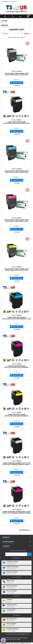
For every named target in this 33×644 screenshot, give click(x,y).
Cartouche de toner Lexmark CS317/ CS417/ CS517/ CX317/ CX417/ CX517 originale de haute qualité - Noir (16, 75)
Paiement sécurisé (12, 605)
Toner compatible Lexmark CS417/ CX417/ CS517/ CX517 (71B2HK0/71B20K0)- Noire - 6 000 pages (17, 464)
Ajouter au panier (17, 83)
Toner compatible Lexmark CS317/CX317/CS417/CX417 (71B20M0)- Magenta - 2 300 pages (17, 367)
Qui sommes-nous (12, 619)
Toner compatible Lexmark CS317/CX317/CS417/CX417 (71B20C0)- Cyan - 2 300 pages (17, 319)
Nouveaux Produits (12, 586)
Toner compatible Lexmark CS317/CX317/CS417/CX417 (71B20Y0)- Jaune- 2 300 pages (16, 416)
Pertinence (11, 34)
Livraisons (10, 600)
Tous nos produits (12, 591)
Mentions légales (11, 624)
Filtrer (26, 34)
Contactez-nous (11, 610)
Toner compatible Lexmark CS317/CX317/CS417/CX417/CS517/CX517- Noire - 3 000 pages (17, 123)
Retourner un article (12, 572)
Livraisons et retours (12, 562)
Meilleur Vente (11, 581)
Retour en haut (25, 530)
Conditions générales (12, 629)
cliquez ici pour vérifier (14, 639)
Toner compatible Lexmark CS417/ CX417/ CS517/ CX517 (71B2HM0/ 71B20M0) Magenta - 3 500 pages (16, 513)
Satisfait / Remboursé (13, 567)
